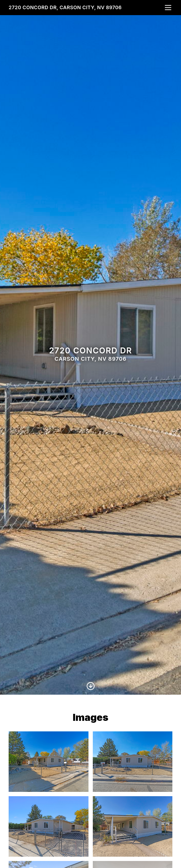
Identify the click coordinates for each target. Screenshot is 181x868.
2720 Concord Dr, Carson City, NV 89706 (65, 7)
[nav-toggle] (168, 8)
